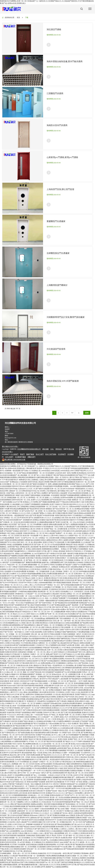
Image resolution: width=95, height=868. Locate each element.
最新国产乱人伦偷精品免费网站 (57, 867)
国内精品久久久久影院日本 (83, 862)
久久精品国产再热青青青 (18, 856)
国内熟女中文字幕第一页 (65, 858)
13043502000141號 (14, 460)
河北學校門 (62, 454)
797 (72, 413)
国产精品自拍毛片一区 (34, 858)
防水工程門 (40, 454)
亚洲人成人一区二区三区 (21, 853)
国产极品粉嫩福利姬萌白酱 (28, 865)
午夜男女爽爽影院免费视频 (55, 856)
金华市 (43, 867)
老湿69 (61, 860)
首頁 (18, 17)
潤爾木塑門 (31, 457)
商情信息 (59, 449)
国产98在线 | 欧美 (10, 860)
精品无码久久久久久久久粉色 (27, 860)
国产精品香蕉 (43, 860)
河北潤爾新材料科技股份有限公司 (29, 449)
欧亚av (77, 858)
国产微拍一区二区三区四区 (16, 858)
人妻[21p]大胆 (43, 865)
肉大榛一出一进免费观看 (36, 856)
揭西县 (6, 856)
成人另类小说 (53, 860)
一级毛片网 (65, 853)
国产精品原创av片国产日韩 (18, 862)
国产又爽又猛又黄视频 (65, 862)
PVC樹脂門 (14, 454)
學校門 (22, 454)
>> (67, 413)
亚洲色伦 (34, 853)
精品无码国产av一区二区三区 (46, 862)
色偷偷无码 (42, 853)
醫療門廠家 (30, 454)
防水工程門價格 (51, 454)
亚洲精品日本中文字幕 (68, 865)
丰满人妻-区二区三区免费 (31, 867)
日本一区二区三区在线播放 (12, 867)
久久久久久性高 (54, 865)
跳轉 (87, 413)
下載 (27, 17)
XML (52, 449)
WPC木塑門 (9, 457)
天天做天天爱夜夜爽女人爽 (74, 860)
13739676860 (9, 434)
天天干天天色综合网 (54, 853)
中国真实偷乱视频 (49, 858)
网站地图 (30, 468)
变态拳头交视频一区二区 (74, 856)
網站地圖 (45, 449)
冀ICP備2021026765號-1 (10, 446)
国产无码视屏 (75, 853)
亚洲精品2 (32, 862)
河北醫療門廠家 (20, 457)
